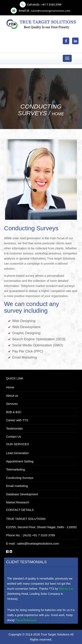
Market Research (18, 502)
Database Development (22, 494)
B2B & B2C (14, 412)
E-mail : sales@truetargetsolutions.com (32, 543)
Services (12, 404)
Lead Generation (17, 453)
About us (12, 396)
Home (58, 114)
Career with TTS (17, 420)
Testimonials (14, 428)
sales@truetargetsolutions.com (51, 11)
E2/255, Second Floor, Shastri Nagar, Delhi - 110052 (41, 527)
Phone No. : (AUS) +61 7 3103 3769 (30, 535)
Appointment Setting (20, 461)
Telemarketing (15, 469)
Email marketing (17, 486)
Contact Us (14, 437)
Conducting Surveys (20, 478)
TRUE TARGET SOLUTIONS (26, 519)
